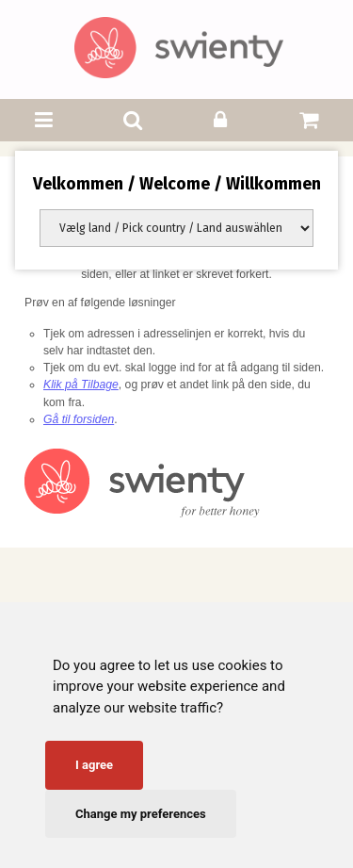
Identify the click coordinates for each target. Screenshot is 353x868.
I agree (94, 765)
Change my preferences (141, 814)
